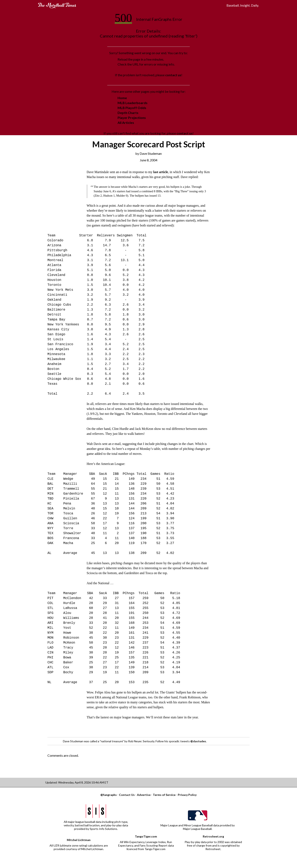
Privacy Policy (187, 795)
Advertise (144, 795)
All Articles (126, 123)
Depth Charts (128, 113)
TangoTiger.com (146, 836)
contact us (173, 75)
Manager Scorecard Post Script (149, 144)
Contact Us (127, 795)
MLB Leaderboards (133, 103)
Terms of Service (164, 795)
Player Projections (132, 118)
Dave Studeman (151, 153)
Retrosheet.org (213, 836)
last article (161, 172)
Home (122, 98)
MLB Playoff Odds (132, 108)
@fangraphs (109, 795)
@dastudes (198, 741)
